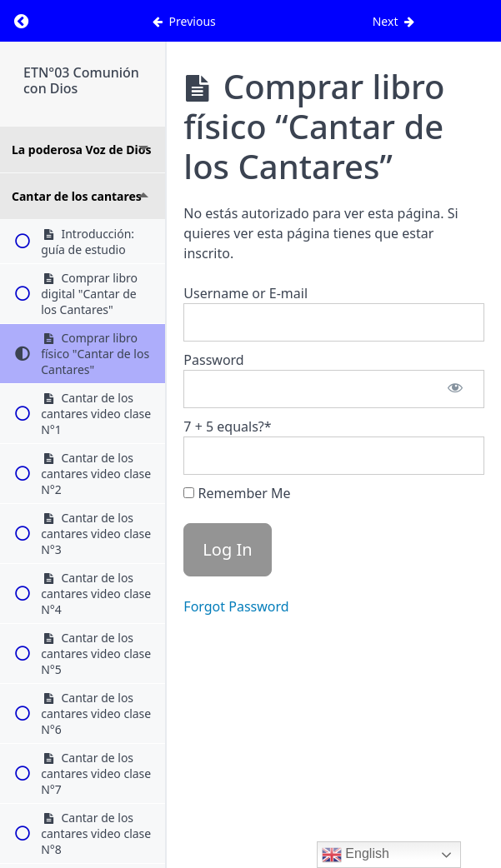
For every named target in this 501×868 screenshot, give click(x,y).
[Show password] (455, 389)
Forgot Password (236, 606)
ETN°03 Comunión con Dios (81, 80)
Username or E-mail (245, 293)
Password (213, 360)
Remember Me (237, 493)
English (356, 855)
